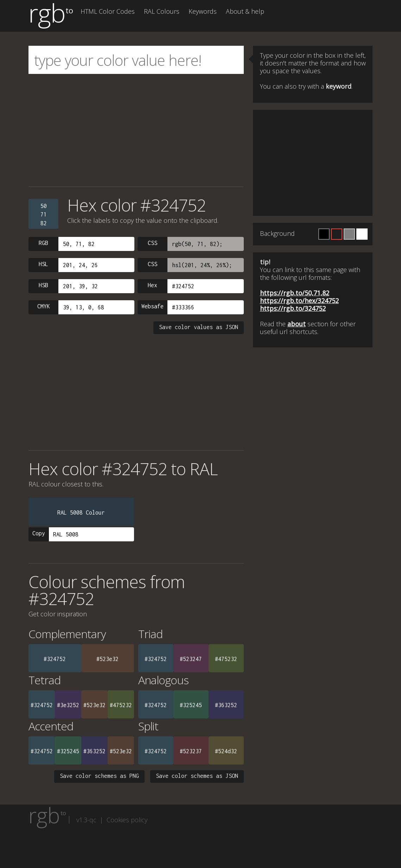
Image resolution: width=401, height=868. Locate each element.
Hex (152, 285)
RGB (43, 243)
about (297, 324)
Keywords (203, 11)
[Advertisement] (136, 130)
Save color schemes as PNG (99, 776)
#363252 (226, 705)
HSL (43, 264)
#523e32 (107, 659)
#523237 (191, 751)
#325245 (191, 705)
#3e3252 (68, 705)
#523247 (191, 659)
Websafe (152, 306)
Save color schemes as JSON (197, 776)
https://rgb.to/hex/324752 (299, 301)
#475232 (226, 659)
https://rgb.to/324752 (293, 308)
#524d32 (226, 751)
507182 (44, 215)
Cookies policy (127, 820)
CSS (152, 243)
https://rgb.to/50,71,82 (295, 293)
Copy (39, 533)
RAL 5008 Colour (81, 512)
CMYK (44, 306)
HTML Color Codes (108, 11)
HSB (43, 285)
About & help (245, 11)
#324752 (55, 659)
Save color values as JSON (199, 327)
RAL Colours (162, 11)
